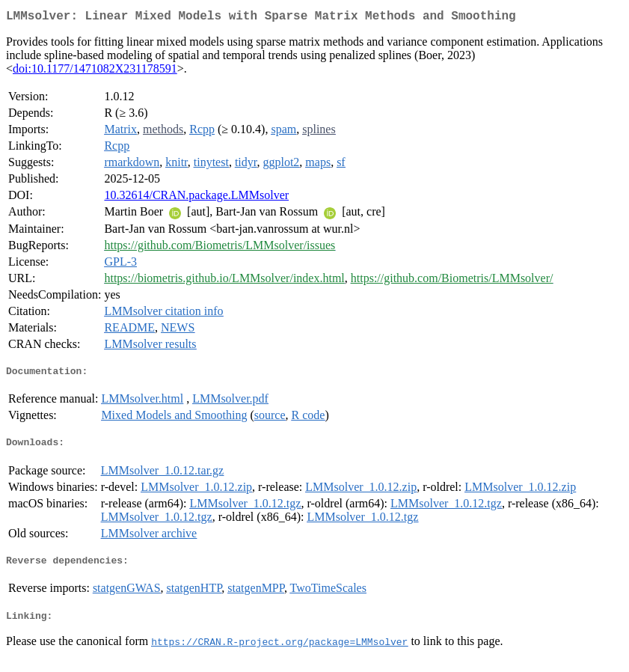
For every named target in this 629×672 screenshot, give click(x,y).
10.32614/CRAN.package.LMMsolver (196, 198)
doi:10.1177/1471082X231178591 (95, 71)
